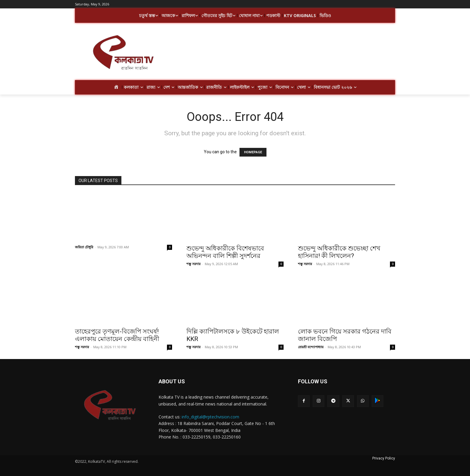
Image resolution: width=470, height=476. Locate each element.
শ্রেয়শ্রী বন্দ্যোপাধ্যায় (311, 347)
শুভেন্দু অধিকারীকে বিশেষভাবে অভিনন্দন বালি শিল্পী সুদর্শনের (225, 252)
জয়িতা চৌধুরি (84, 247)
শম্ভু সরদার (193, 264)
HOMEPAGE (253, 152)
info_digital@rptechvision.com (210, 417)
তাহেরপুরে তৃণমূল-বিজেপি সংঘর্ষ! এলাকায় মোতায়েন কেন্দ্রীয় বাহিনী (117, 335)
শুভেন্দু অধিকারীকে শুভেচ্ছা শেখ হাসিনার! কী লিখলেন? (339, 252)
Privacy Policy (384, 458)
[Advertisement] (283, 53)
